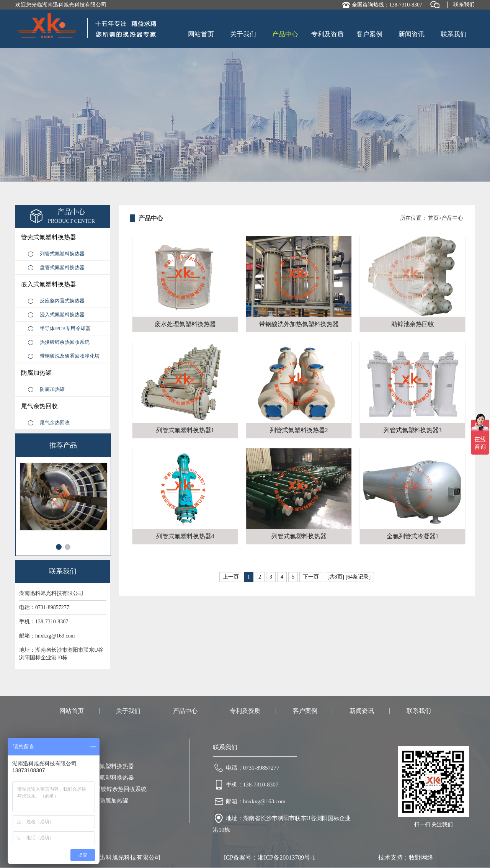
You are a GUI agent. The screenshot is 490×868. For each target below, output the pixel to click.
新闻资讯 (412, 34)
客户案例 (369, 34)
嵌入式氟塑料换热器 (49, 284)
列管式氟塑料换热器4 (185, 536)
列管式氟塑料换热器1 (185, 430)
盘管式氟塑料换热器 (62, 267)
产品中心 (285, 34)
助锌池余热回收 (413, 324)
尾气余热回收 (39, 406)
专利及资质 (327, 34)
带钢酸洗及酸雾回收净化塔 (70, 356)
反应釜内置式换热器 (62, 301)
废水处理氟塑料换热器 (185, 324)
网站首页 (201, 34)
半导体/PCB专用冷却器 (65, 328)
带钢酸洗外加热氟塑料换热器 (299, 324)
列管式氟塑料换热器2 (299, 430)
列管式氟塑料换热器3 (413, 430)
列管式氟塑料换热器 (62, 254)
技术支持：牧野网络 (406, 857)
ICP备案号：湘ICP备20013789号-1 (269, 857)
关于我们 (243, 34)
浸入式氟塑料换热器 (62, 315)
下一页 (311, 577)
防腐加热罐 (36, 373)
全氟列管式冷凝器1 (413, 536)
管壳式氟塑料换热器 (49, 237)
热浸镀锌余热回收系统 (65, 342)
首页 (433, 218)
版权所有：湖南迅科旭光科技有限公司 (109, 857)
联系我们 (464, 4)
